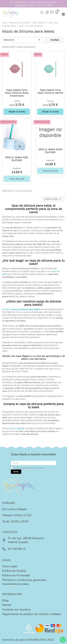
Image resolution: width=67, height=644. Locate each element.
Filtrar (55, 40)
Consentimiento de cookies (15, 584)
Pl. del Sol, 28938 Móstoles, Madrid (43, 2)
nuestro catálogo (17, 428)
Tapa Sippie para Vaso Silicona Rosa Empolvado (17, 93)
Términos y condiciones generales (24, 580)
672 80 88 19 (20, 2)
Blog (5, 600)
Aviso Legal (10, 566)
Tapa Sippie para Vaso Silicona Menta (50, 92)
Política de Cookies (14, 571)
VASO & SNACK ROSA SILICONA (50, 151)
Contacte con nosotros (16, 610)
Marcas (7, 605)
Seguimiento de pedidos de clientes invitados (32, 614)
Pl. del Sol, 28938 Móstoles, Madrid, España (23, 540)
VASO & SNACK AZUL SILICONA (17, 159)
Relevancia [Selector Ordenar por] (22, 40)
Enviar (16, 472)
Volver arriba (53, 199)
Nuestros (21, 309)
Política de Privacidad (16, 575)
